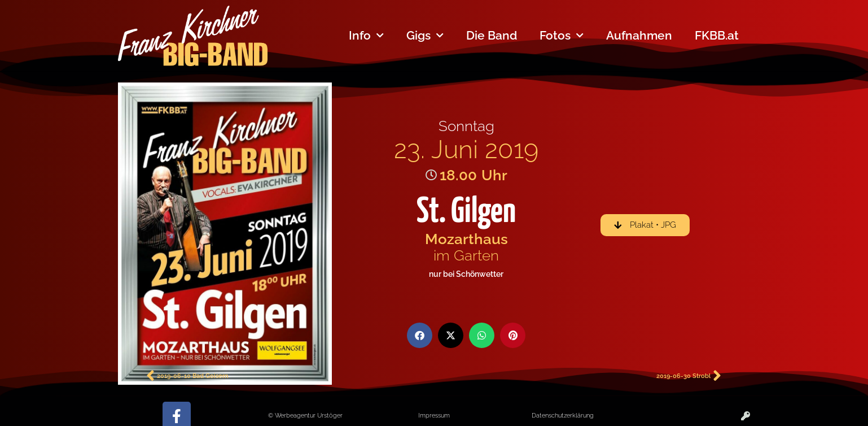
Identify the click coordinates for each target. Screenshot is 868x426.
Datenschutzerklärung (563, 415)
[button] (420, 335)
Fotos (562, 36)
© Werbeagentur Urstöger (305, 415)
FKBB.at (717, 35)
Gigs (425, 36)
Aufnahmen (639, 35)
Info (366, 36)
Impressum (434, 415)
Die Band (492, 35)
